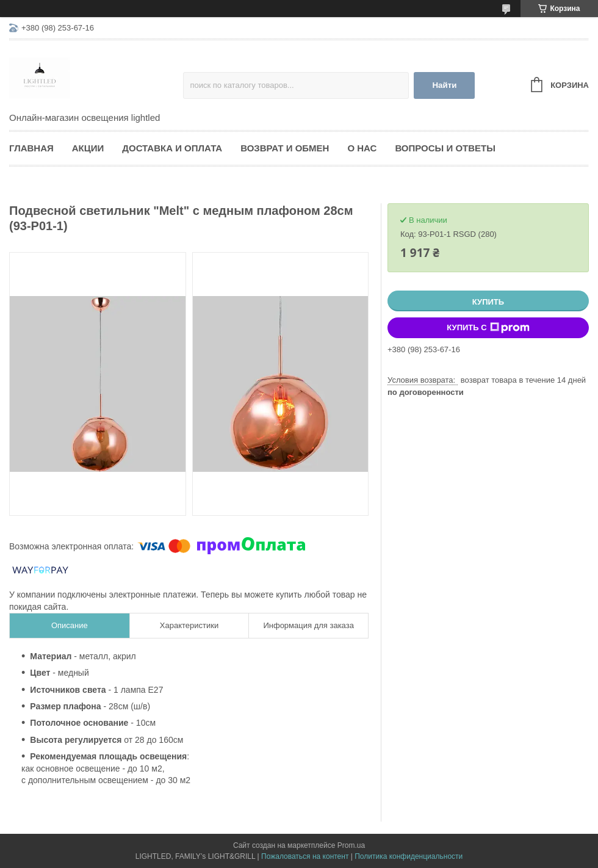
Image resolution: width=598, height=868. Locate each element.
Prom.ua (351, 845)
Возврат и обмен (285, 148)
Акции (88, 148)
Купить (488, 302)
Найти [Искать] (444, 85)
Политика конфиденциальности (409, 856)
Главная (31, 148)
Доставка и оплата (172, 148)
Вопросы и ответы (445, 148)
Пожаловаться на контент (305, 856)
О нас (362, 148)
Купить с (488, 328)
